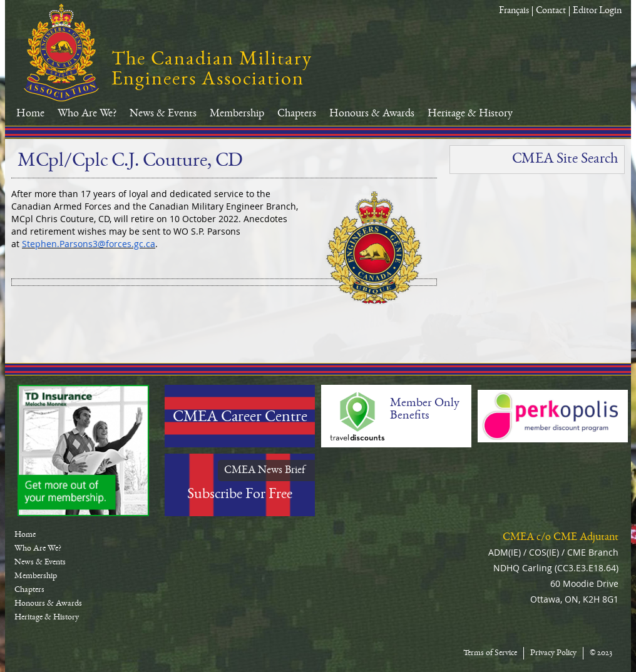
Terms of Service (490, 653)
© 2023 (601, 653)
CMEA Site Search (565, 160)
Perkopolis (553, 416)
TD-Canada (83, 451)
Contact (551, 11)
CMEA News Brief (265, 471)
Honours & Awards (372, 114)
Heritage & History (470, 114)
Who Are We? (87, 114)
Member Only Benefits (425, 410)
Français (514, 11)
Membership (237, 114)
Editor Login (597, 11)
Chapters (297, 114)
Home (30, 114)
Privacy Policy (553, 653)
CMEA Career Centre (240, 418)
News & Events (163, 114)
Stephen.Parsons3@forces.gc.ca (89, 244)
